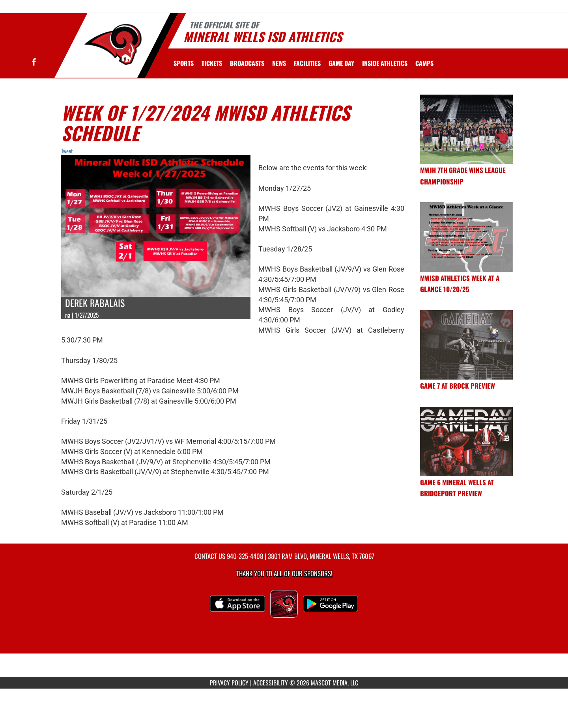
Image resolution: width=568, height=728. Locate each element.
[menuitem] (212, 63)
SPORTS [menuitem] (184, 63)
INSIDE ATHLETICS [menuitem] (385, 63)
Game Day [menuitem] (341, 63)
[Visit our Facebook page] (34, 62)
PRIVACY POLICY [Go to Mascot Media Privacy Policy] (229, 683)
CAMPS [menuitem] (424, 63)
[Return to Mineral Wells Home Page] (113, 45)
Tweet (67, 151)
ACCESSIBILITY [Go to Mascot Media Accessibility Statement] (271, 683)
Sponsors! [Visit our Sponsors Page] (318, 573)
